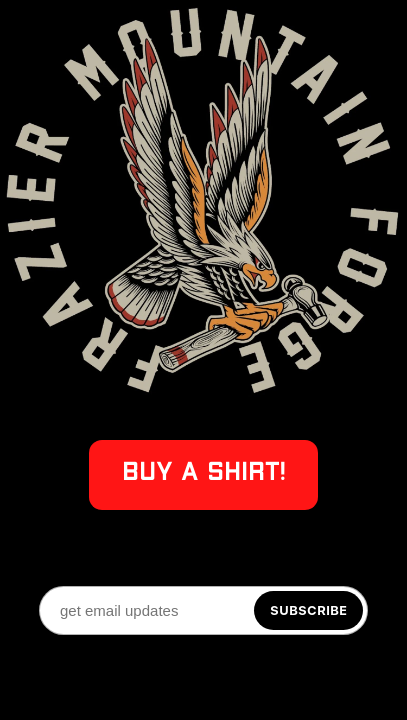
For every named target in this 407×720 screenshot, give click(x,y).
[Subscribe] (308, 610)
